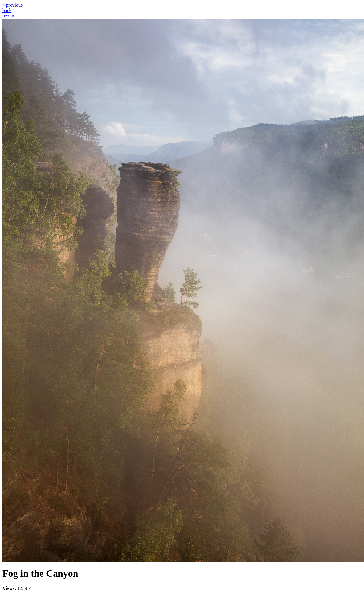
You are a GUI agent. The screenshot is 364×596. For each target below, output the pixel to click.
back (7, 10)
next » (8, 16)
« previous (13, 5)
